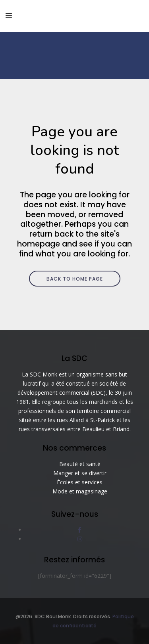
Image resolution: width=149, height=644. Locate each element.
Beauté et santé (80, 464)
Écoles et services (80, 482)
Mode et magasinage (80, 491)
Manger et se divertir (80, 473)
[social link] (80, 530)
